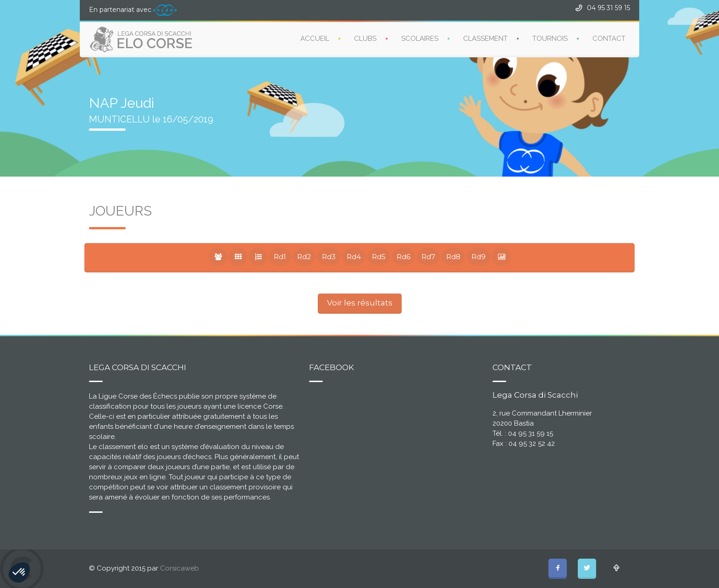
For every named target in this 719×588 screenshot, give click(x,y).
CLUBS (365, 39)
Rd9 (478, 257)
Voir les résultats (360, 303)
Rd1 (280, 257)
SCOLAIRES (420, 39)
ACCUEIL (315, 39)
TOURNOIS (550, 39)
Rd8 (453, 257)
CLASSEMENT (485, 39)
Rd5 (379, 257)
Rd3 (329, 257)
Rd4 (354, 257)
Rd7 (428, 257)
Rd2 (304, 257)
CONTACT (609, 39)
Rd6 (404, 257)
